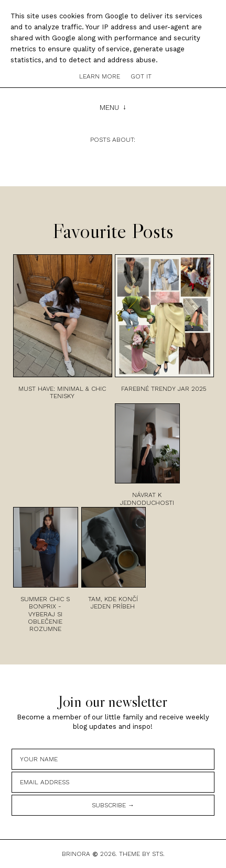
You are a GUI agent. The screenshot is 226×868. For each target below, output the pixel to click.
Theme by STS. (142, 854)
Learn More (100, 76)
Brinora (76, 854)
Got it (141, 76)
